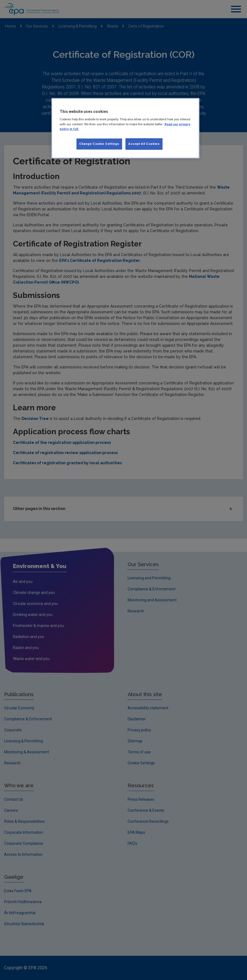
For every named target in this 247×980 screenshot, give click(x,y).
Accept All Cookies (144, 144)
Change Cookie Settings (99, 144)
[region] (126, 128)
